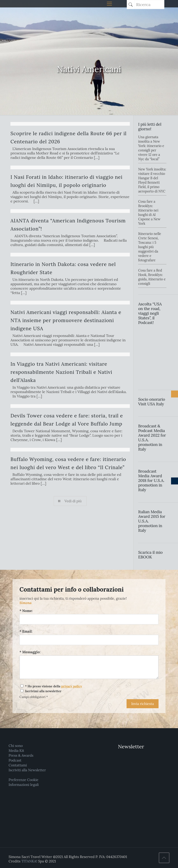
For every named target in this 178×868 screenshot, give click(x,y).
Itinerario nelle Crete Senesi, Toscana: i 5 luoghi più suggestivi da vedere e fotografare (150, 247)
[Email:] (89, 640)
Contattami (18, 765)
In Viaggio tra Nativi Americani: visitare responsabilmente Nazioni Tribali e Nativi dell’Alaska (61, 372)
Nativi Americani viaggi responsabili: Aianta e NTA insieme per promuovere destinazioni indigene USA (66, 320)
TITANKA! (29, 861)
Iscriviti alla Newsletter (27, 770)
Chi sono (16, 746)
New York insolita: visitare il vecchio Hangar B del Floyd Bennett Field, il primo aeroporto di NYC (152, 180)
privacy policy (72, 686)
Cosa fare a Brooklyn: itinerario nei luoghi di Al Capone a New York (149, 213)
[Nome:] (89, 619)
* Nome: (26, 611)
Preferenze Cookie (23, 780)
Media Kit (16, 751)
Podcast (15, 760)
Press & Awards (21, 755)
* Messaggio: (30, 652)
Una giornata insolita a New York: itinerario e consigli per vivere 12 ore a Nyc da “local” (151, 148)
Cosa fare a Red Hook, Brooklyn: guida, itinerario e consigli (152, 277)
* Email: (26, 631)
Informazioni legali (24, 785)
